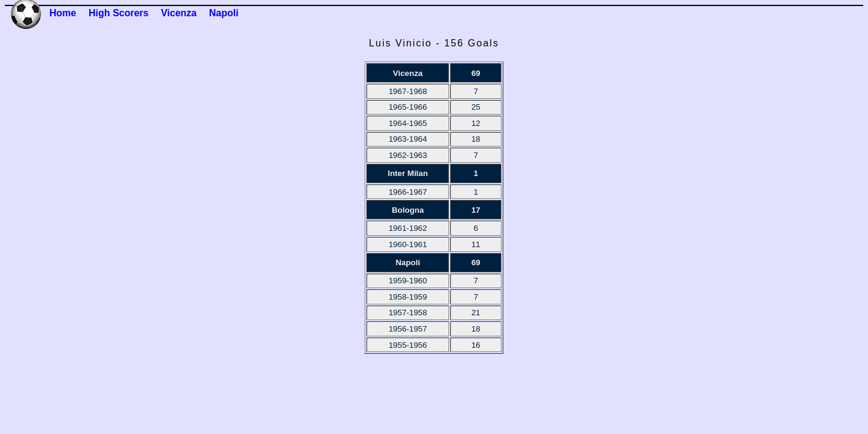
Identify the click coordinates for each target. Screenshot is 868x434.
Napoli (224, 13)
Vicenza (179, 13)
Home (63, 13)
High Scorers (119, 13)
